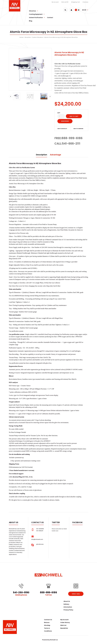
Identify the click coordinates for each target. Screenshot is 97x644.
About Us (67, 601)
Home (21, 37)
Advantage (55, 155)
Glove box (19, 171)
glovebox (38, 490)
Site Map (47, 625)
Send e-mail (76, 594)
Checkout (85, 2)
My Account (55, 2)
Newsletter (64, 628)
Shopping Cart (75, 2)
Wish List (63, 625)
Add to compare (78, 129)
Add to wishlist (62, 129)
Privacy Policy (68, 610)
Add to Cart (74, 116)
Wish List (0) (65, 2)
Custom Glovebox (38, 37)
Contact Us (48, 620)
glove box (15, 205)
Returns (47, 622)
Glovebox (68, 251)
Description (42, 155)
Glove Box (28, 37)
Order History (65, 622)
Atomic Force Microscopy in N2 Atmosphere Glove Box (61, 37)
